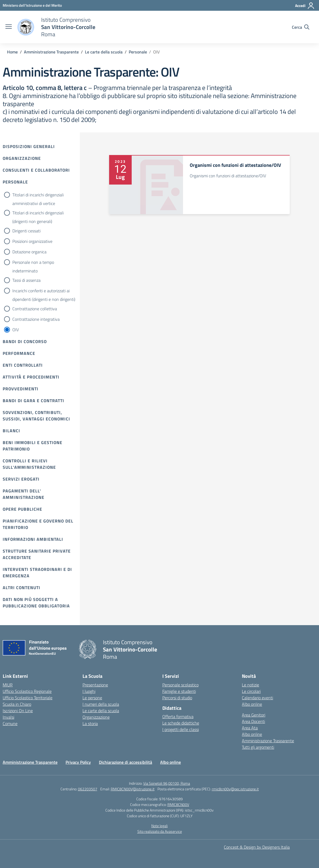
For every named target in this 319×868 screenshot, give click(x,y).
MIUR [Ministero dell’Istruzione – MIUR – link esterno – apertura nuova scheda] (8, 685)
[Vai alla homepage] (26, 27)
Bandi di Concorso (25, 341)
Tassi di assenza (26, 280)
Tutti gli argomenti (258, 747)
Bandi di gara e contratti (33, 401)
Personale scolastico (180, 685)
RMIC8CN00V (178, 804)
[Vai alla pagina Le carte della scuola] (104, 52)
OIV (16, 330)
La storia (90, 723)
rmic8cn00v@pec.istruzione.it (235, 789)
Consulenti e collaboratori (36, 170)
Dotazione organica (29, 252)
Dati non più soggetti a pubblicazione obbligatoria (36, 603)
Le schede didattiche (181, 723)
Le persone (92, 698)
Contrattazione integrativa (36, 319)
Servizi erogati (21, 479)
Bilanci (11, 431)
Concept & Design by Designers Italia (257, 847)
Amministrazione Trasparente (268, 741)
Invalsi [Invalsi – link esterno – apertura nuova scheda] (8, 717)
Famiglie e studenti (179, 691)
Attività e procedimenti (31, 377)
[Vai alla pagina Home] (12, 52)
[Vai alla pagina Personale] (138, 52)
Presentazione (95, 685)
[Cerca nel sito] (301, 27)
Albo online (252, 704)
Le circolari (251, 691)
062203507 (88, 789)
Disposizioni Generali (29, 146)
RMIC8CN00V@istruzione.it (133, 789)
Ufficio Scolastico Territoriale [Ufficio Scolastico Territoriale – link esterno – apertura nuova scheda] (28, 698)
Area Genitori (254, 715)
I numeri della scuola (101, 704)
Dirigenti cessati (26, 231)
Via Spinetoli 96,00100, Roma (167, 783)
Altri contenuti (21, 588)
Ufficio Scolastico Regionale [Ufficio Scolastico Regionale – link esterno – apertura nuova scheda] (27, 691)
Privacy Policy (78, 762)
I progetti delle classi (181, 729)
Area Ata (250, 728)
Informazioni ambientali (33, 539)
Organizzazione (22, 158)
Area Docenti (253, 721)
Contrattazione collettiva (35, 309)
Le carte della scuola (101, 711)
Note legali (159, 826)
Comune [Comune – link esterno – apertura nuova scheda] (10, 723)
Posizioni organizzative (32, 241)
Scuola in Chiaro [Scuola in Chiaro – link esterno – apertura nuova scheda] (17, 704)
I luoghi (89, 691)
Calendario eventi (257, 698)
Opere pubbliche (22, 509)
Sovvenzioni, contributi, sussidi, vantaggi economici (36, 416)
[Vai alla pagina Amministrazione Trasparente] (51, 52)
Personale (15, 182)
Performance (19, 353)
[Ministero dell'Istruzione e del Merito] (32, 5)
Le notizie (250, 685)
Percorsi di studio (177, 698)
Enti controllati (23, 365)
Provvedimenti (21, 389)
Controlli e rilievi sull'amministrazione (29, 464)
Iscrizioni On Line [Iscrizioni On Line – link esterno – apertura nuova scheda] (18, 711)
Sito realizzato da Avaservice (160, 831)
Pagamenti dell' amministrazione (24, 494)
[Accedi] (305, 6)
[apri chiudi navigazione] (9, 27)
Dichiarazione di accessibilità (126, 762)
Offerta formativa (178, 716)
